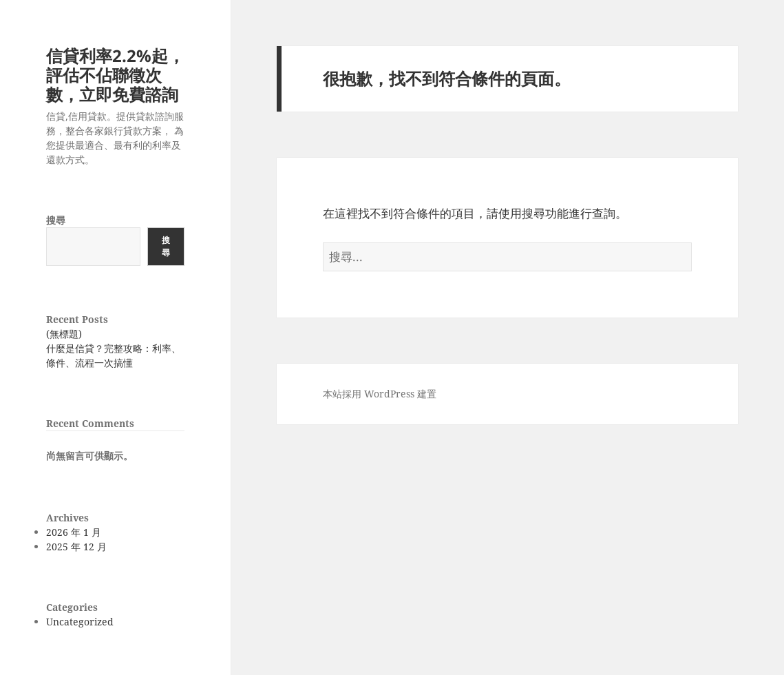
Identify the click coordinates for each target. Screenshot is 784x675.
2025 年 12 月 (76, 547)
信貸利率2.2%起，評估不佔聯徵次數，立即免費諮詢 (115, 75)
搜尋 (56, 220)
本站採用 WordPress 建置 (380, 394)
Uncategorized (80, 622)
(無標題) (64, 334)
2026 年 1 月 (74, 532)
